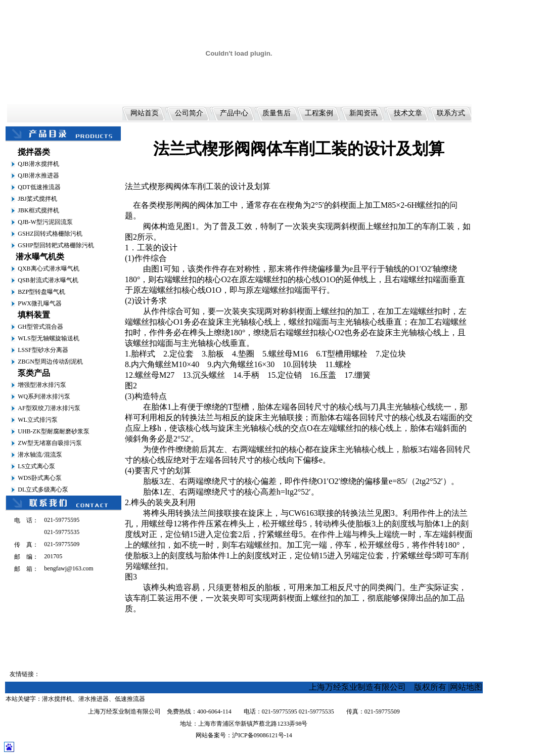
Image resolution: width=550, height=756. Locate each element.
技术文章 (408, 113)
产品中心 (234, 113)
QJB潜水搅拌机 (38, 164)
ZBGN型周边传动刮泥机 (50, 362)
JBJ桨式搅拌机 (37, 199)
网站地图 (466, 687)
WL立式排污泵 (38, 420)
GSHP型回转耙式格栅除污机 (56, 245)
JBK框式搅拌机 (38, 210)
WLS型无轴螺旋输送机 (48, 338)
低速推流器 (130, 699)
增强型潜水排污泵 (42, 385)
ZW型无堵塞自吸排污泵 (50, 443)
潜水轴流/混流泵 (40, 455)
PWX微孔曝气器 (40, 303)
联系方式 (451, 113)
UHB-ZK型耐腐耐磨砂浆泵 (53, 431)
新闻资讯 (363, 113)
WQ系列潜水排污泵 (44, 396)
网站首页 (145, 113)
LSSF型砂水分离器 (43, 350)
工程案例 (319, 113)
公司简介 (189, 113)
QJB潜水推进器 (38, 175)
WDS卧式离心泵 (40, 478)
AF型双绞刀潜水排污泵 (49, 408)
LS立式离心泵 (36, 466)
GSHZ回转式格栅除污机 (50, 234)
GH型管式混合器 (40, 327)
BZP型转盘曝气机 (41, 292)
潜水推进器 (94, 699)
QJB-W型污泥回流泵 (45, 222)
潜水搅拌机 (57, 699)
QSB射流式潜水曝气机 (48, 280)
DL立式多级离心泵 (43, 490)
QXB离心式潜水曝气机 (48, 269)
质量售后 (277, 113)
